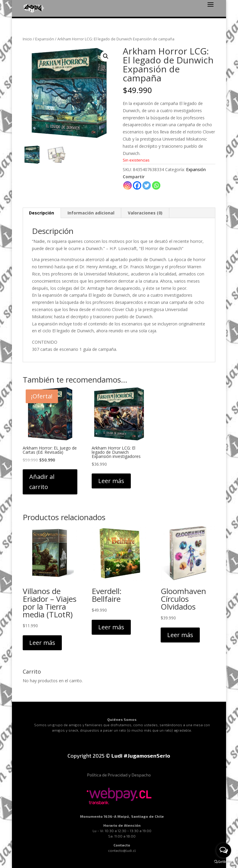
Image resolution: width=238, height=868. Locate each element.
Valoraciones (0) (145, 213)
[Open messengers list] (224, 850)
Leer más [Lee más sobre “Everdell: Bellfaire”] (111, 627)
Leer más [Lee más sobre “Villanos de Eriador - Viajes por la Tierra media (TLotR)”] (42, 643)
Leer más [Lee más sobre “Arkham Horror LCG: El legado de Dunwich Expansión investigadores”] (111, 481)
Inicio (27, 39)
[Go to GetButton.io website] (224, 862)
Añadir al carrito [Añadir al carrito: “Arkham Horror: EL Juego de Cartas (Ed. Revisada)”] (42, 482)
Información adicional (91, 213)
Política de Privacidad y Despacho (119, 775)
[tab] (42, 213)
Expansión (45, 39)
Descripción (42, 213)
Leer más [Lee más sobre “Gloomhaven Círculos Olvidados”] (180, 635)
